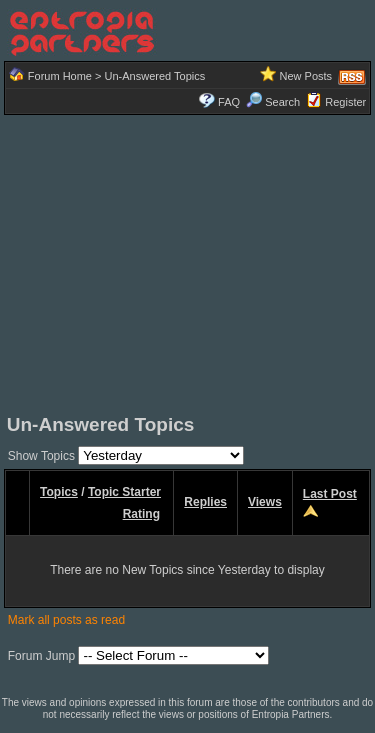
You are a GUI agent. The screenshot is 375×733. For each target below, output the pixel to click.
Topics (59, 492)
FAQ (229, 102)
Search (273, 102)
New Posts (306, 76)
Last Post (330, 494)
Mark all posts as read (66, 620)
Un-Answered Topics (155, 76)
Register (345, 102)
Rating (141, 514)
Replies (205, 502)
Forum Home (60, 76)
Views (265, 502)
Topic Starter (124, 492)
